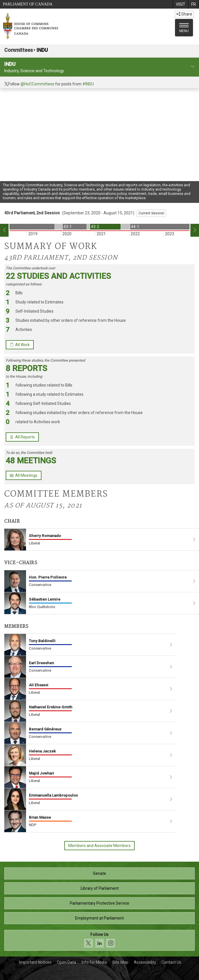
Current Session (151, 213)
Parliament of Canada (28, 4)
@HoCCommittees (37, 84)
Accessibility (145, 962)
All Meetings (24, 475)
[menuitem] (180, 4)
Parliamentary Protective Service (100, 903)
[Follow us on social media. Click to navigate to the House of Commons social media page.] (100, 940)
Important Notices (35, 962)
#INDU (88, 84)
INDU (42, 50)
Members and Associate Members (100, 846)
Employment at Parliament (100, 918)
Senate (100, 873)
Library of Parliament (100, 888)
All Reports (22, 437)
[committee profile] (193, 67)
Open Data (66, 962)
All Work (20, 345)
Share (184, 14)
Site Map (120, 962)
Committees (19, 50)
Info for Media (94, 962)
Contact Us (171, 962)
